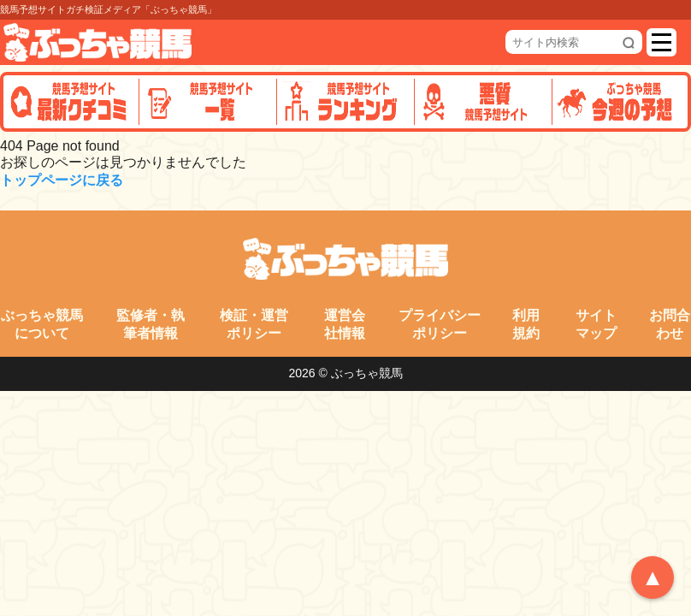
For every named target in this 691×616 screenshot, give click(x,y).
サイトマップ (596, 324)
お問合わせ (670, 324)
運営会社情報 (345, 324)
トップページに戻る (62, 180)
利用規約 (526, 324)
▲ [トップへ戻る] (653, 577)
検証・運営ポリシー (254, 324)
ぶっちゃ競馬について (42, 324)
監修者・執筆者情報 (151, 324)
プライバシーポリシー (440, 324)
